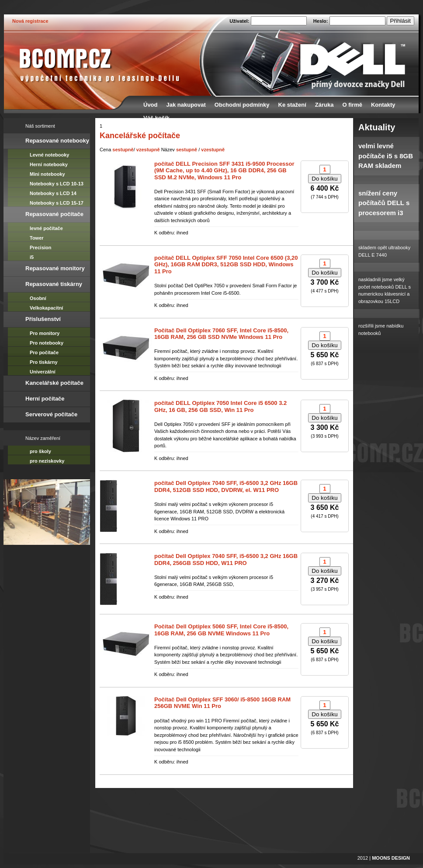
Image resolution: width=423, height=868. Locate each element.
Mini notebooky (47, 174)
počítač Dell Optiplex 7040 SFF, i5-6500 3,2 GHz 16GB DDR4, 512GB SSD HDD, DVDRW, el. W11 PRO (226, 486)
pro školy (40, 451)
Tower (37, 238)
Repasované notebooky (57, 141)
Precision (41, 248)
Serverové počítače (51, 414)
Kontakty (383, 105)
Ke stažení (292, 105)
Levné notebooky (49, 155)
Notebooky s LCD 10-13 (57, 184)
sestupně (123, 150)
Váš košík (156, 118)
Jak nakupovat (186, 105)
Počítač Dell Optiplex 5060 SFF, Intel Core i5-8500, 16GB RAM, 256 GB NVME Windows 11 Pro (221, 630)
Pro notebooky (47, 343)
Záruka (324, 105)
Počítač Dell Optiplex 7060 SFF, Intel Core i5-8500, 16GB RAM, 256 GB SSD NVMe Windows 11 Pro (221, 334)
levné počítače (46, 228)
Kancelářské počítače (54, 383)
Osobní (38, 298)
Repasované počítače (54, 214)
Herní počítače (45, 399)
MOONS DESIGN (391, 858)
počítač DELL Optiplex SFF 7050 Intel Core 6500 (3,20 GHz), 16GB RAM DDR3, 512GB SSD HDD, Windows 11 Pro (226, 265)
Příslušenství (43, 319)
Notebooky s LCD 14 (53, 193)
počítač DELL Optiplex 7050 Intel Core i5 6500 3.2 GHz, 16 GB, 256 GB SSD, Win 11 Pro (220, 406)
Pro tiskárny (44, 362)
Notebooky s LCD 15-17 (57, 203)
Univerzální (43, 372)
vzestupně (148, 150)
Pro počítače (44, 352)
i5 (32, 257)
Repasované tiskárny (54, 284)
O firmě (352, 105)
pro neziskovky (47, 461)
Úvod (151, 105)
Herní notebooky (49, 164)
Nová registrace (30, 21)
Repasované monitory (55, 268)
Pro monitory (45, 333)
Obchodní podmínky (242, 105)
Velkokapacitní (46, 308)
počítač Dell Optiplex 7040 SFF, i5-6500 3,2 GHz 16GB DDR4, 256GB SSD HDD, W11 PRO (226, 559)
